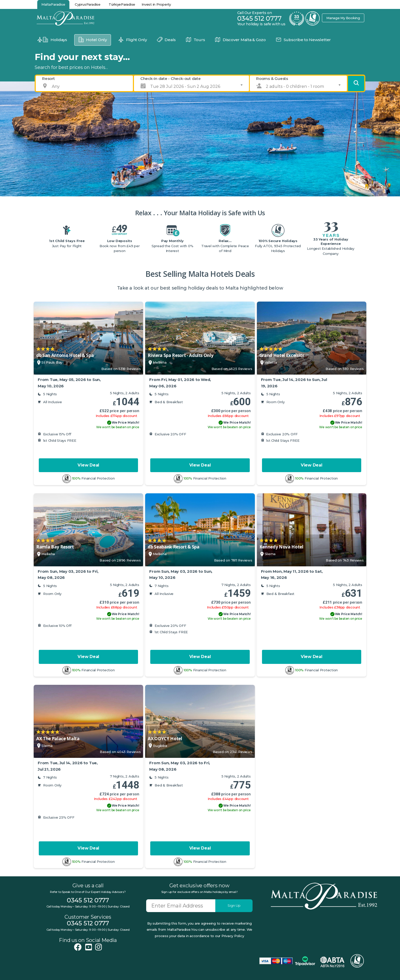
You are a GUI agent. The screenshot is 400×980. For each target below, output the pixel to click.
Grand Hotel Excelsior (282, 355)
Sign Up (234, 905)
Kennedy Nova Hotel (281, 547)
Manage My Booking (343, 18)
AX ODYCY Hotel (165, 739)
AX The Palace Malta (58, 739)
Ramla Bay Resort (55, 547)
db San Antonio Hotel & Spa (65, 355)
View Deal (88, 465)
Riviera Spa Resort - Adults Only (180, 355)
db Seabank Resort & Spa (173, 547)
